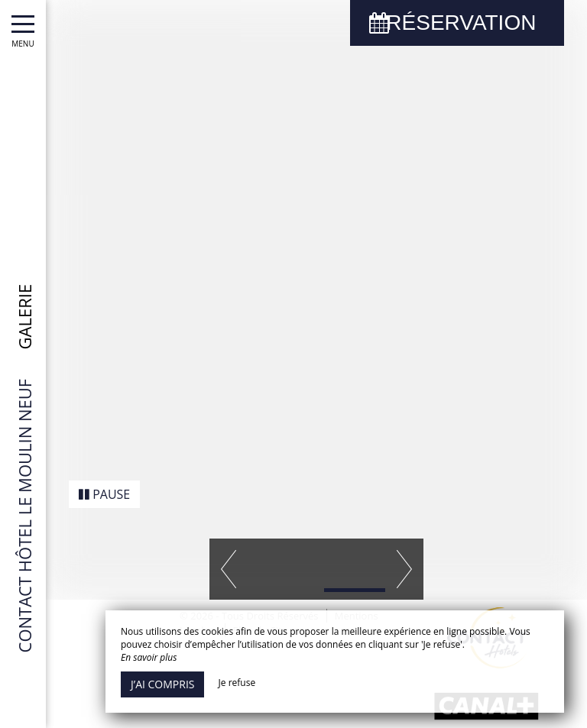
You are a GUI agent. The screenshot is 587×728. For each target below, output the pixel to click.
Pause (104, 481)
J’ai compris (162, 684)
